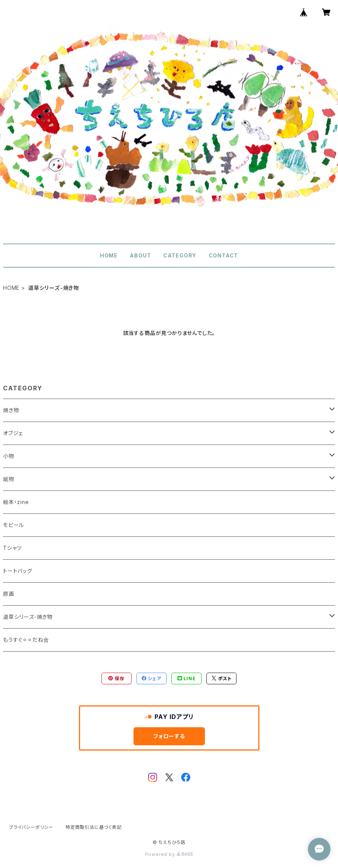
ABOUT (140, 255)
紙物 (9, 479)
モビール (14, 525)
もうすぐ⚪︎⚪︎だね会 (26, 640)
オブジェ (13, 433)
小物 (9, 456)
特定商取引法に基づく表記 (94, 827)
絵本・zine (16, 502)
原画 (9, 594)
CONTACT (224, 255)
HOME (109, 255)
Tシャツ (12, 548)
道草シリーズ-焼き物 (28, 617)
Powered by (169, 854)
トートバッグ (18, 571)
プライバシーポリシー (31, 827)
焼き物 (11, 410)
